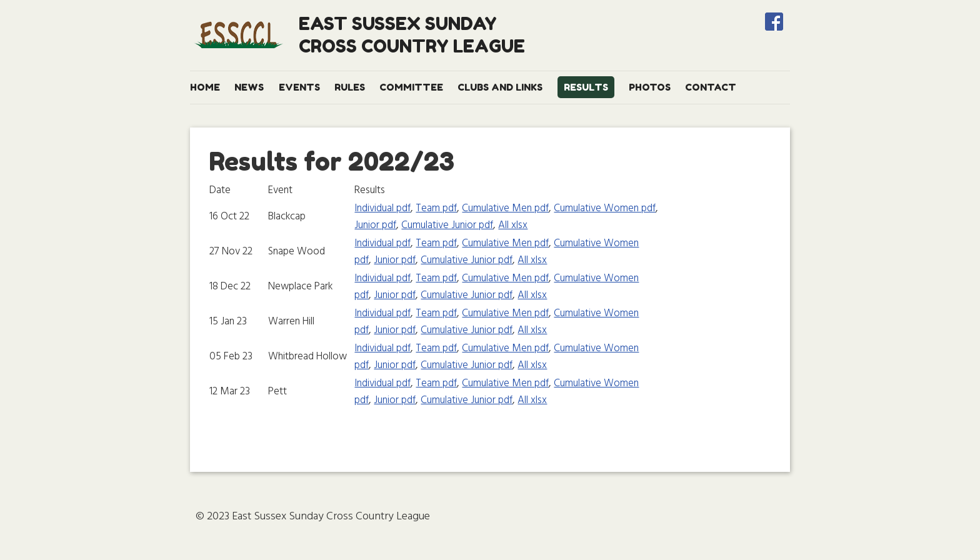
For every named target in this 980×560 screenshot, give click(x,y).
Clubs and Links (500, 87)
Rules (350, 87)
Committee (411, 87)
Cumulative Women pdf (605, 208)
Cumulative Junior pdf (447, 225)
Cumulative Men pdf (505, 208)
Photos (650, 87)
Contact (711, 87)
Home (205, 87)
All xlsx (513, 225)
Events (299, 87)
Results (586, 87)
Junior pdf (375, 225)
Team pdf (436, 208)
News (249, 87)
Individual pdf (382, 208)
